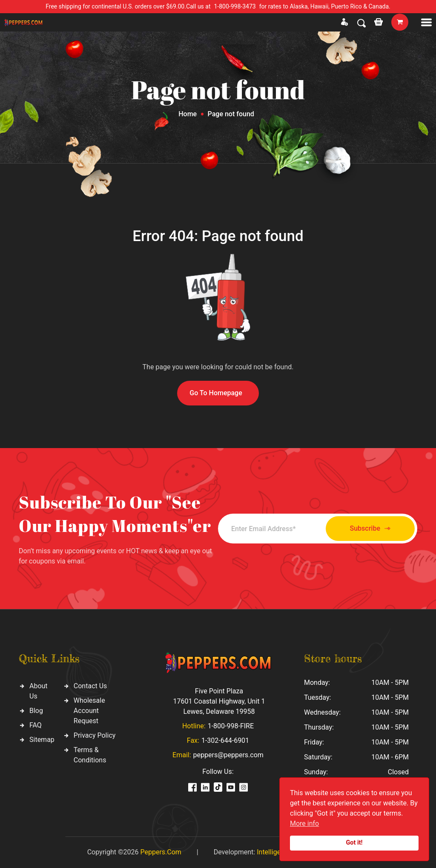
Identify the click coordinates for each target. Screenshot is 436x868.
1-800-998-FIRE (231, 726)
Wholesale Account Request (89, 711)
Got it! (354, 843)
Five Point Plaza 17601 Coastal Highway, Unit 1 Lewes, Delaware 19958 (219, 701)
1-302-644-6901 (225, 740)
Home (188, 114)
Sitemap (42, 740)
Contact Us (90, 686)
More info (304, 823)
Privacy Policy (95, 735)
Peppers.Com (161, 852)
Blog (36, 711)
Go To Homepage (216, 393)
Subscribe (370, 529)
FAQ (36, 725)
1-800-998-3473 (235, 6)
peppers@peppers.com (228, 755)
